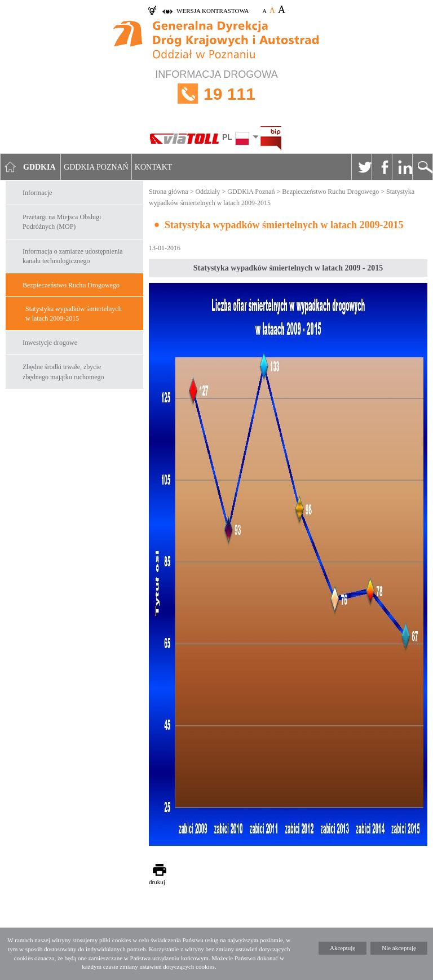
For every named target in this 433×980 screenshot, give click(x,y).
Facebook (382, 167)
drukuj (157, 882)
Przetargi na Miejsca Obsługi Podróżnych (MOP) (62, 222)
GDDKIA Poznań (96, 167)
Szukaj (422, 167)
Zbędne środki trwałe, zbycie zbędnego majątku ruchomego (63, 372)
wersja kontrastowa (213, 11)
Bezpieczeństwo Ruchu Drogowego (71, 285)
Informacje (37, 193)
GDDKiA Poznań (251, 192)
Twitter (361, 167)
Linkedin (402, 167)
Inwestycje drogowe (50, 343)
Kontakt (154, 167)
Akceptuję (343, 948)
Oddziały (207, 192)
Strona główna (169, 192)
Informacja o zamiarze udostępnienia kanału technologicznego (73, 256)
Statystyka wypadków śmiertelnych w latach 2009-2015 (74, 314)
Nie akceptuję (399, 948)
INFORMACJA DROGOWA (216, 94)
